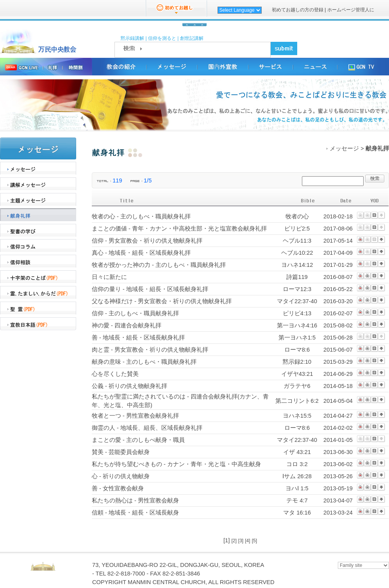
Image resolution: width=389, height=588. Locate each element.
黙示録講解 (132, 38)
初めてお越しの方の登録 (298, 10)
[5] (254, 541)
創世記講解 (192, 38)
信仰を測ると (162, 38)
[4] (247, 541)
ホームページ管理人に (351, 10)
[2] (234, 541)
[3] (241, 541)
